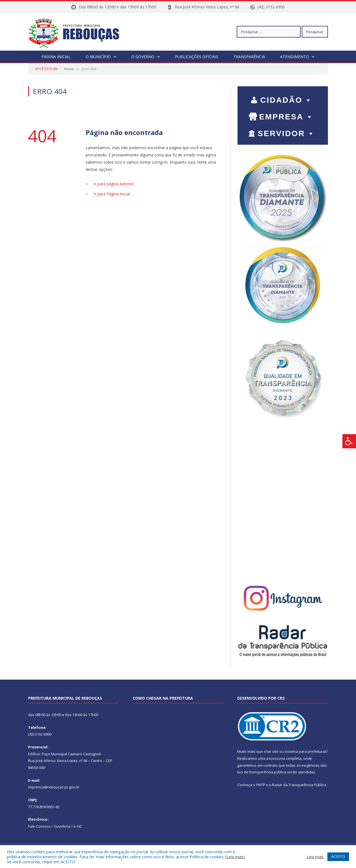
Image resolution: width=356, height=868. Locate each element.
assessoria (276, 758)
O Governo (143, 56)
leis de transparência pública (262, 772)
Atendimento (295, 56)
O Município (98, 56)
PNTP (261, 785)
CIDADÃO (287, 100)
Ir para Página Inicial (112, 194)
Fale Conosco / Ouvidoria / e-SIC (55, 826)
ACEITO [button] (338, 856)
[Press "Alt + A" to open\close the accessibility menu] (349, 441)
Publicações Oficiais (197, 56)
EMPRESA (286, 116)
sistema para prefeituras (306, 751)
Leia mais (235, 857)
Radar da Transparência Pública (299, 785)
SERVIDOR (287, 133)
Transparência (249, 56)
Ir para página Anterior (114, 184)
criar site (271, 751)
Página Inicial (56, 56)
